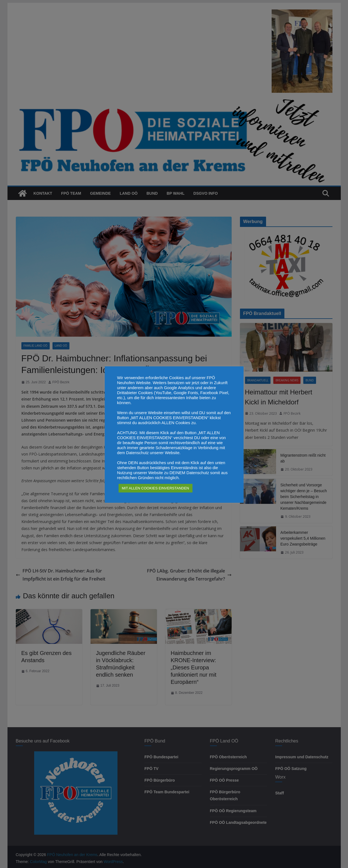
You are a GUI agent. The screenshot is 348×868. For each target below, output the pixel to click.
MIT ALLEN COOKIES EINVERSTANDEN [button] (156, 488)
